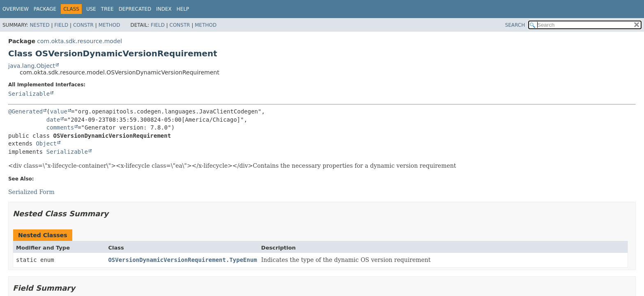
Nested (39, 25)
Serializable (29, 94)
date (53, 120)
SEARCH (515, 25)
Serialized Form (31, 192)
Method (109, 25)
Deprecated (135, 9)
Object (46, 143)
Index (164, 9)
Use (91, 9)
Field (61, 25)
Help (183, 9)
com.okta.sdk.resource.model (79, 41)
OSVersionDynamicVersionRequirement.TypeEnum (182, 260)
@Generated (25, 111)
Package (45, 9)
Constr (83, 25)
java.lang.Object (32, 66)
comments (60, 127)
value (59, 111)
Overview (16, 9)
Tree (107, 9)
